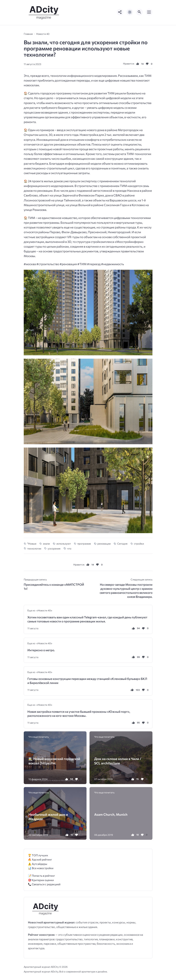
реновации (104, 544)
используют (64, 544)
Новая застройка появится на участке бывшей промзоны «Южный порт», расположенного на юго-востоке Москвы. (79, 714)
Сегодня (122, 544)
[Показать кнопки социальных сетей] (120, 12)
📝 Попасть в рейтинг (41, 876)
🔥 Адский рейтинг (40, 859)
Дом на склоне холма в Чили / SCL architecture (118, 761)
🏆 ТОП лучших (38, 855)
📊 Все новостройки (41, 868)
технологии (34, 548)
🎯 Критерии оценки (41, 880)
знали (46, 544)
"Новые (32, 544)
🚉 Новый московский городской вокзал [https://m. (54, 761)
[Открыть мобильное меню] (149, 12)
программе (84, 544)
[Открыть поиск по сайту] (139, 12)
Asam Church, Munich (111, 814)
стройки (139, 544)
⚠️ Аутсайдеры (38, 864)
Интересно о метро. (41, 650)
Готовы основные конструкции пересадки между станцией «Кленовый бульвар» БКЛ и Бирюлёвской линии (87, 681)
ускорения (54, 548)
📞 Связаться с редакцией (44, 884)
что (69, 548)
